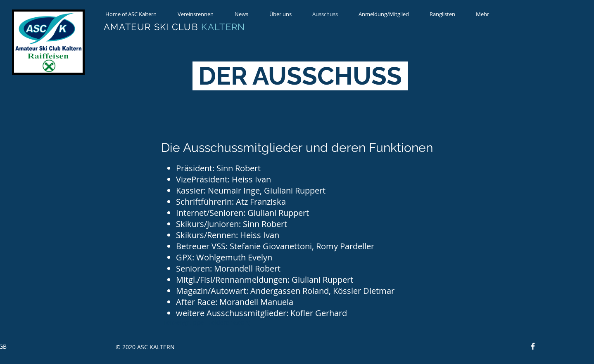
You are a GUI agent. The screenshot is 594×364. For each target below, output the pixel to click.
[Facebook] (533, 346)
